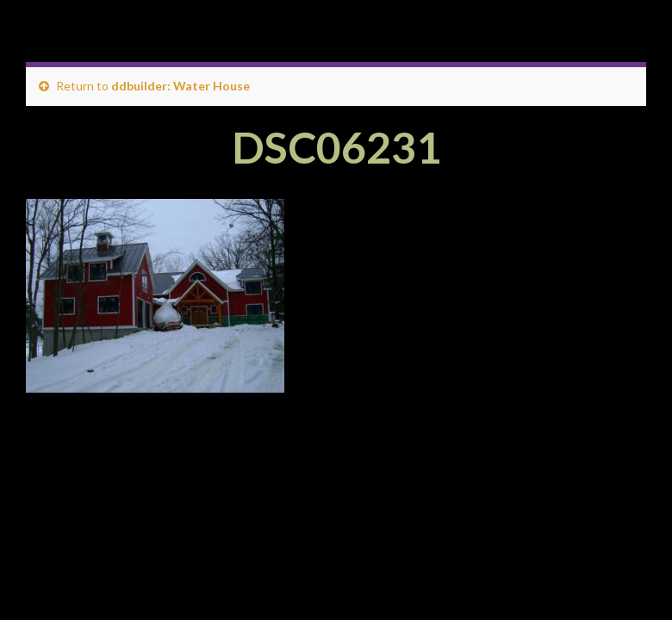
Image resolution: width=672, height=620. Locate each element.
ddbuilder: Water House (180, 86)
